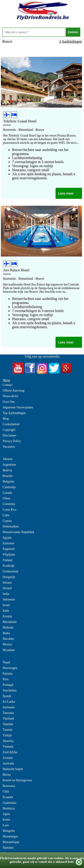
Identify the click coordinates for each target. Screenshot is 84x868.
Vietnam (8, 747)
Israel (6, 605)
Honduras (9, 808)
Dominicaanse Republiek (18, 532)
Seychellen (10, 690)
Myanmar (9, 650)
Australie (8, 763)
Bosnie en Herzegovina (17, 780)
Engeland (9, 549)
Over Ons (9, 402)
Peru (6, 679)
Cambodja (9, 487)
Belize (7, 775)
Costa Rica (10, 510)
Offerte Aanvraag (14, 391)
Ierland (7, 583)
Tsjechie (8, 724)
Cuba (6, 515)
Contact (8, 385)
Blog (6, 419)
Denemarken (11, 526)
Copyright (9, 430)
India (6, 594)
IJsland (7, 588)
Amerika (8, 741)
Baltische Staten (13, 769)
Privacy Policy (12, 441)
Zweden (8, 758)
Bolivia (7, 470)
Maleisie (8, 628)
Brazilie (8, 476)
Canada (7, 493)
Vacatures (9, 447)
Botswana (9, 786)
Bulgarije (9, 482)
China (6, 498)
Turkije (7, 735)
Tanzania (8, 713)
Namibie (8, 848)
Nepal (6, 662)
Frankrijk (9, 566)
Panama (8, 674)
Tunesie (8, 730)
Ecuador (8, 797)
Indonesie (9, 599)
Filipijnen (9, 555)
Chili (6, 792)
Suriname (9, 707)
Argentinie (9, 465)
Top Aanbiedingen (14, 413)
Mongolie (9, 831)
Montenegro (10, 836)
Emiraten (8, 543)
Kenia (6, 820)
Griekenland (10, 571)
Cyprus (7, 521)
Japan (6, 814)
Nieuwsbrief (10, 396)
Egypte (7, 538)
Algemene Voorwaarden (18, 407)
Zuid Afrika (10, 752)
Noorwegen (10, 668)
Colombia (9, 504)
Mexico (8, 644)
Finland (8, 560)
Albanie (8, 459)
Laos (6, 825)
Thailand (8, 719)
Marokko (8, 639)
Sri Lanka (9, 702)
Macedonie (10, 622)
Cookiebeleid (11, 424)
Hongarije (9, 577)
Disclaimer (10, 435)
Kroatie (7, 616)
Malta (6, 633)
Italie (6, 611)
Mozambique (11, 842)
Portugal (8, 685)
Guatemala (10, 803)
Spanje (7, 696)
